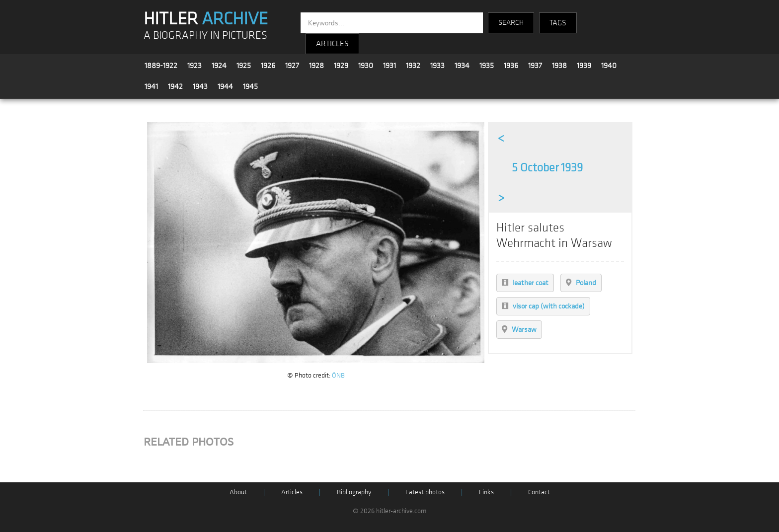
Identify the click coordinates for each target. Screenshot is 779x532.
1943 (200, 86)
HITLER (206, 19)
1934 (462, 66)
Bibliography (354, 492)
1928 (316, 66)
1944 (225, 86)
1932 (413, 66)
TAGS (558, 23)
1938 (559, 66)
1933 (437, 66)
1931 (389, 66)
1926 (268, 66)
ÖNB (338, 375)
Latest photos (425, 492)
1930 (366, 66)
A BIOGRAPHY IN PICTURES (205, 36)
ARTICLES (332, 44)
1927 (292, 66)
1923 (195, 66)
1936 (511, 66)
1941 (151, 86)
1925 (244, 66)
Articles (292, 492)
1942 (175, 86)
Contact (539, 492)
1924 (219, 66)
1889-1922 (161, 66)
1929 (341, 66)
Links (486, 492)
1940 (609, 66)
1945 (250, 86)
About (238, 492)
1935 (487, 66)
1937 (535, 66)
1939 (584, 66)
